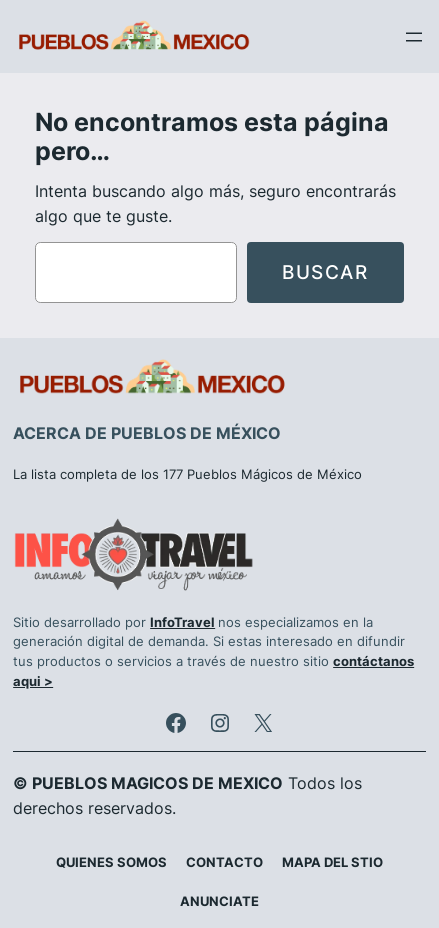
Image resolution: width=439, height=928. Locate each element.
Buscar (325, 272)
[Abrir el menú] (414, 37)
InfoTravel (182, 622)
